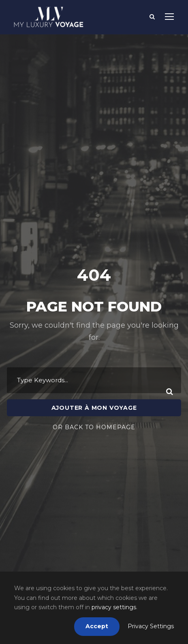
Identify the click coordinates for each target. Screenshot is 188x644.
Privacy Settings (151, 626)
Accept (97, 626)
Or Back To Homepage (94, 404)
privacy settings (114, 607)
